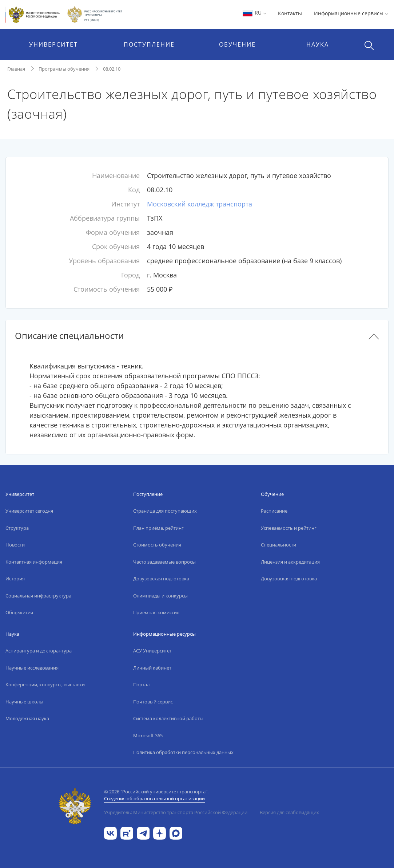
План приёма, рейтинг (158, 528)
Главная (16, 69)
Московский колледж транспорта (200, 204)
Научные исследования (32, 668)
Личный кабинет (152, 668)
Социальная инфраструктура (38, 596)
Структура (17, 528)
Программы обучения (64, 69)
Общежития (19, 612)
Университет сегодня (29, 511)
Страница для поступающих (165, 511)
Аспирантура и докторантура (39, 651)
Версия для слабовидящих (289, 812)
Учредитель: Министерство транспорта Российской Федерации (176, 812)
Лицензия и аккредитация (290, 562)
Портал (141, 684)
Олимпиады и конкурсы (160, 596)
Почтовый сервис (153, 702)
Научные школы (24, 702)
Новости (15, 545)
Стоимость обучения (157, 545)
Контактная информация (34, 562)
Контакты (290, 13)
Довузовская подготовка (161, 579)
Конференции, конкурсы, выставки (45, 684)
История (15, 579)
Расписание (274, 511)
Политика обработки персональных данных (183, 752)
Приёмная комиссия (156, 612)
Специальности (278, 545)
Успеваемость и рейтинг (289, 528)
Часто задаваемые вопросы (164, 562)
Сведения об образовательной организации (154, 798)
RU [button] (254, 13)
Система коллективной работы (168, 718)
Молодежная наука (27, 718)
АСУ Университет (152, 651)
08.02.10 (112, 69)
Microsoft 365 (148, 735)
